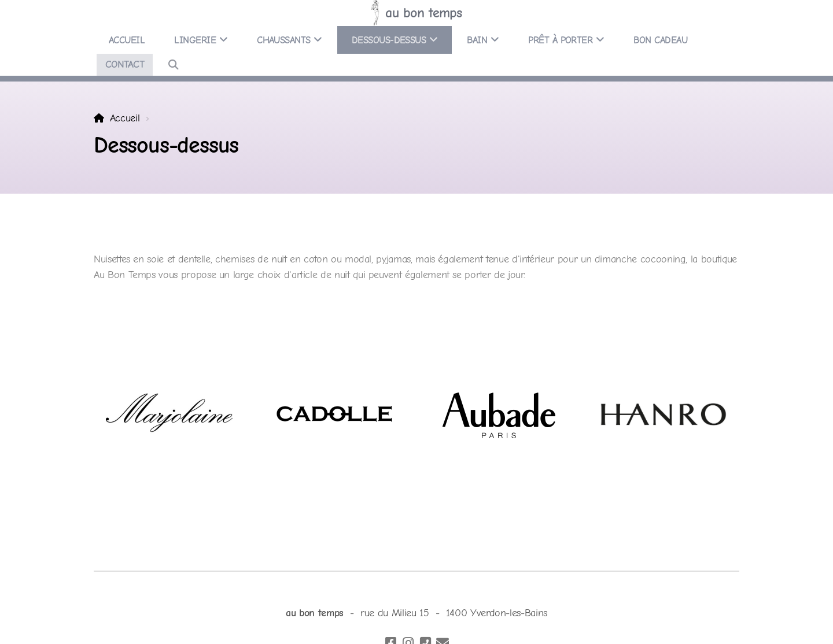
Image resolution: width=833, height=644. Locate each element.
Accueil (125, 118)
